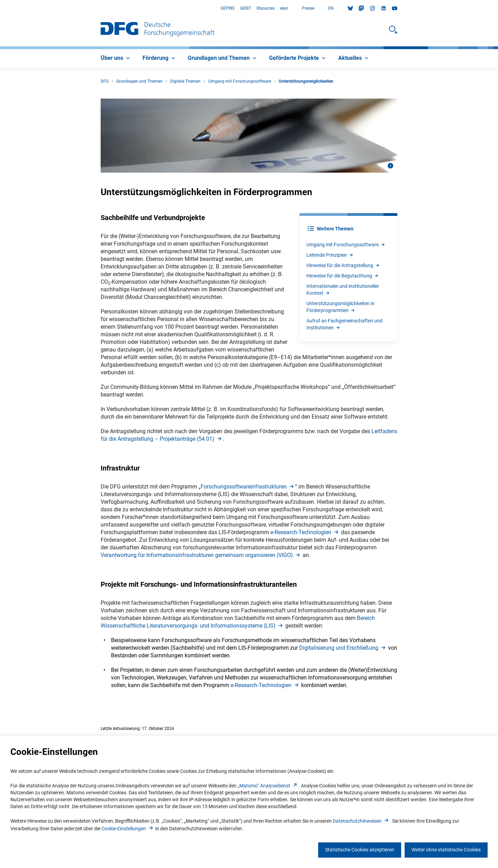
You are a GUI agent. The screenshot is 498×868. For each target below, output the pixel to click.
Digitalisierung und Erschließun (343, 648)
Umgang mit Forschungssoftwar (346, 245)
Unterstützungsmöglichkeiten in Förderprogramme (340, 307)
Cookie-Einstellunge (128, 829)
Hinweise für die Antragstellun (343, 265)
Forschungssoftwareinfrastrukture (248, 487)
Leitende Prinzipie (330, 255)
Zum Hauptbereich (0, 8)
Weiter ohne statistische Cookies (446, 850)
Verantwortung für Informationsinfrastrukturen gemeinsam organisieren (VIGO (201, 555)
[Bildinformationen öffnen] (390, 166)
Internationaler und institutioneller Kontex (343, 290)
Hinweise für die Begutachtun (343, 276)
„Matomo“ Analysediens (268, 786)
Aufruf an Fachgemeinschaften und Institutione (344, 324)
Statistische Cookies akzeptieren (360, 850)
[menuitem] (116, 58)
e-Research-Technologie (305, 532)
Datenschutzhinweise (361, 821)
